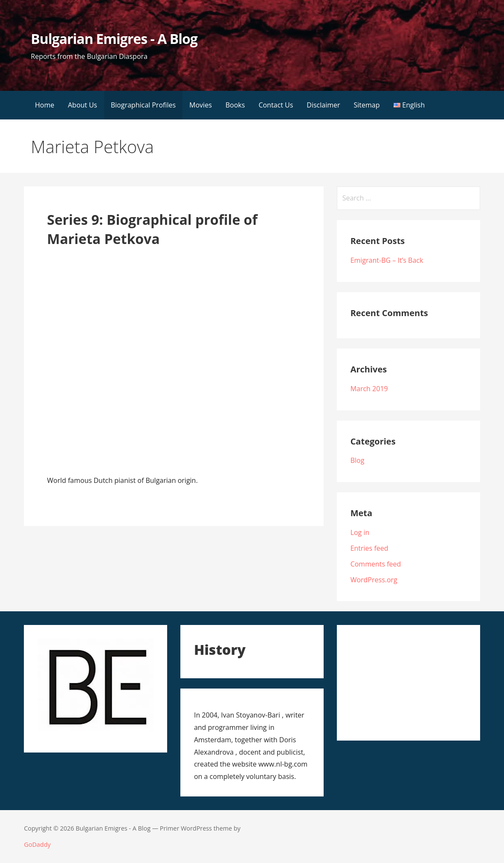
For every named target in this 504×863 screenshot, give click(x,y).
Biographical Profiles (143, 105)
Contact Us (276, 105)
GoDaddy (37, 844)
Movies (201, 105)
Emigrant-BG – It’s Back (387, 260)
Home (45, 105)
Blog (358, 460)
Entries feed (369, 548)
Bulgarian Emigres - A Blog (114, 39)
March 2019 (369, 389)
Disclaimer (323, 105)
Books (235, 105)
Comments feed (376, 564)
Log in (360, 532)
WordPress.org (374, 580)
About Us (83, 105)
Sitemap (367, 105)
